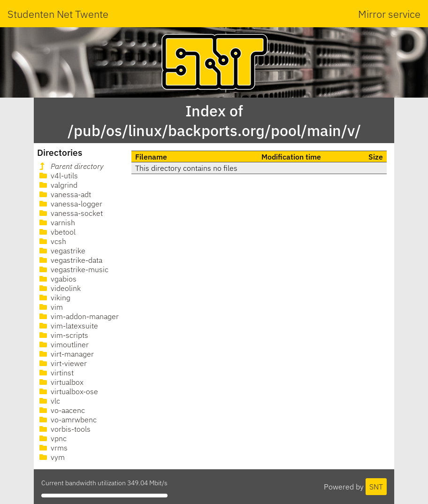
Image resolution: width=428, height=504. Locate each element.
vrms (53, 448)
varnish (56, 222)
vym (51, 457)
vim (50, 307)
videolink (59, 288)
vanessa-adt (64, 194)
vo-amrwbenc (67, 420)
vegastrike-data (70, 260)
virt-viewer (62, 363)
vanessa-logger (70, 204)
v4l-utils (58, 176)
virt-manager (66, 354)
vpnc (52, 438)
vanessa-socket (70, 213)
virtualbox (61, 382)
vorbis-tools (64, 429)
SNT (376, 487)
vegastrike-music (73, 269)
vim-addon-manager (78, 316)
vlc (49, 401)
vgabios (57, 279)
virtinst (56, 373)
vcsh (52, 241)
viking (54, 298)
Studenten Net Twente (58, 14)
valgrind (57, 185)
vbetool (57, 232)
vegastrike (61, 251)
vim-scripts (63, 335)
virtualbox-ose (68, 391)
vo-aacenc (61, 410)
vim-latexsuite (68, 326)
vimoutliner (63, 344)
